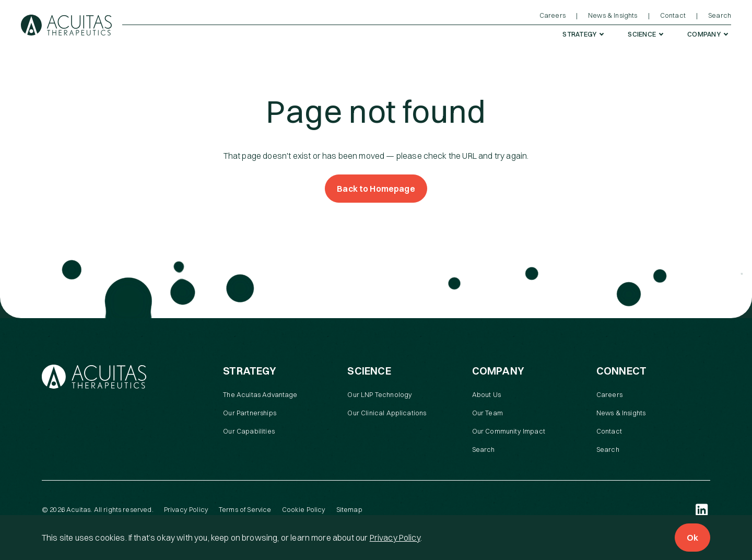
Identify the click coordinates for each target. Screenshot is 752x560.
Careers (609, 394)
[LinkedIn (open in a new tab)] (702, 510)
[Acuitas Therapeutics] (66, 25)
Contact (609, 431)
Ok (692, 538)
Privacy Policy (395, 538)
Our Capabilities (249, 431)
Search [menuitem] (720, 15)
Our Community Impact (509, 431)
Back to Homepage (376, 189)
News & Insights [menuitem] (613, 15)
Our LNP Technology (380, 394)
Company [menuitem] (704, 34)
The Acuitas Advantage (260, 394)
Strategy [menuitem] (579, 34)
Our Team (487, 413)
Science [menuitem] (642, 34)
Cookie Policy (304, 509)
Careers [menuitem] (553, 15)
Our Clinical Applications (387, 413)
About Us (486, 394)
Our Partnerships (250, 413)
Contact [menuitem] (673, 15)
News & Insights (621, 413)
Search (484, 449)
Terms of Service (245, 509)
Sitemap (349, 509)
